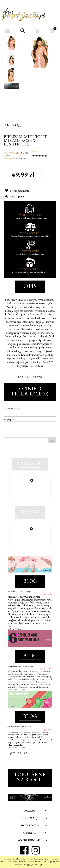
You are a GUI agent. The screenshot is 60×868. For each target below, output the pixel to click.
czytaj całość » (46, 594)
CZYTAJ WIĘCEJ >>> (16, 629)
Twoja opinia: (9, 419)
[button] (8, 31)
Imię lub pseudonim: (12, 408)
